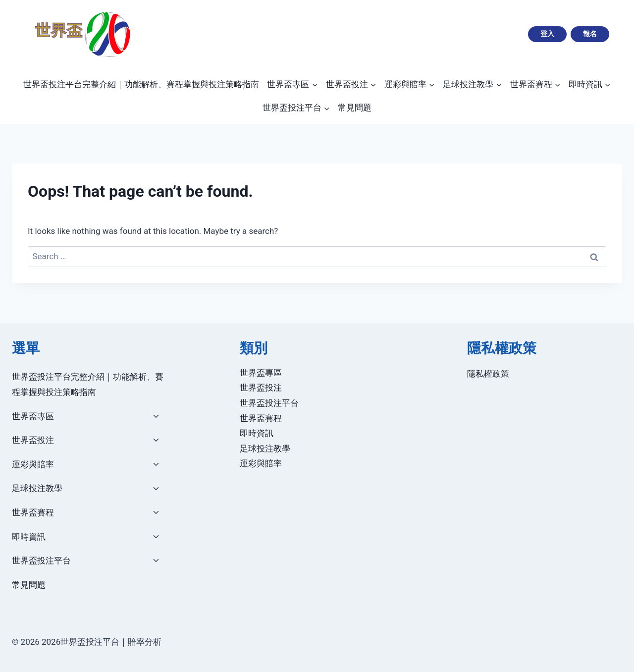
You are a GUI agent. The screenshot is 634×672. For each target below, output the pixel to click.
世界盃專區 (33, 416)
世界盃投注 (33, 440)
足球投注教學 (37, 488)
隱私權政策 (488, 374)
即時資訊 (29, 537)
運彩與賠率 (33, 464)
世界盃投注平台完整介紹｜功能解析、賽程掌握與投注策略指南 (141, 84)
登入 (547, 34)
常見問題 (355, 108)
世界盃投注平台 (41, 560)
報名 (590, 34)
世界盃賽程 (33, 512)
